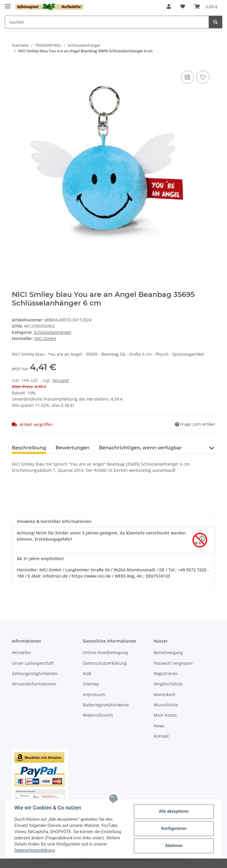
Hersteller (22, 652)
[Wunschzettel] (183, 6)
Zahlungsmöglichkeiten (35, 673)
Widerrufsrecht (98, 715)
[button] (169, 6)
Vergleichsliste (168, 684)
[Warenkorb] (206, 6)
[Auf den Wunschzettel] (203, 77)
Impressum (94, 694)
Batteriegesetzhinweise (106, 705)
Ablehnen (174, 846)
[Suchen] (107, 22)
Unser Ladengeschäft (33, 663)
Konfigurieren (174, 828)
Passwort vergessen (173, 663)
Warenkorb (165, 694)
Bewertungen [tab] (73, 448)
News (159, 726)
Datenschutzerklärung (105, 663)
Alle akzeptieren (174, 811)
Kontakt (161, 736)
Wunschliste (166, 705)
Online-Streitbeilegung (105, 652)
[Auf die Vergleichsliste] (187, 77)
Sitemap (91, 684)
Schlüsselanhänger (53, 332)
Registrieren (166, 673)
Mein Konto (165, 715)
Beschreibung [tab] (29, 448)
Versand (60, 380)
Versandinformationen (34, 684)
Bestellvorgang (168, 652)
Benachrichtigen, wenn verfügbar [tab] (140, 448)
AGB (87, 673)
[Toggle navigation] (8, 4)
